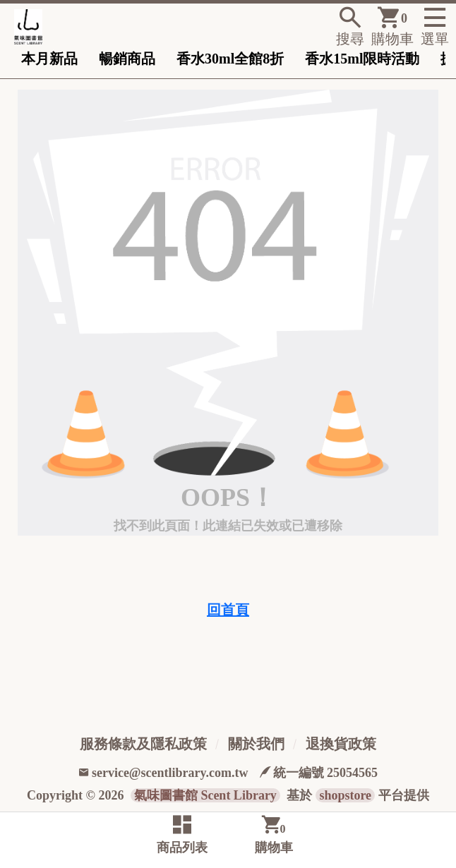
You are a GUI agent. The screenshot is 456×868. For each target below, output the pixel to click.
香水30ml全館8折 (230, 59)
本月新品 (49, 59)
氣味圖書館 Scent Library (205, 795)
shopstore (345, 795)
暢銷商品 (127, 59)
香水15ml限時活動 (362, 59)
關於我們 (256, 744)
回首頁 (228, 610)
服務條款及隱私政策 (143, 744)
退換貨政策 (341, 744)
